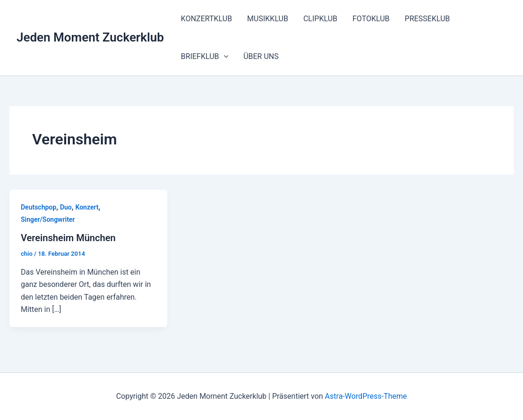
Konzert (87, 207)
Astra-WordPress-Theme (366, 396)
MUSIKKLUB (268, 19)
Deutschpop (39, 207)
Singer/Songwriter (48, 219)
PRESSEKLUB (428, 19)
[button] (224, 57)
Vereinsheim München (68, 238)
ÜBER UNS (261, 56)
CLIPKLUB (320, 19)
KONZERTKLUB (206, 19)
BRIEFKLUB (205, 57)
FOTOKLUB (371, 19)
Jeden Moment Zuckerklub (90, 37)
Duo (66, 207)
